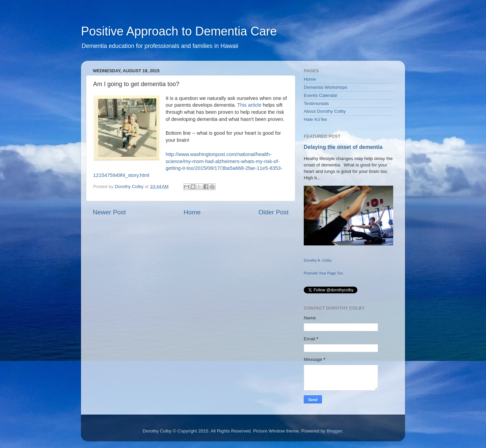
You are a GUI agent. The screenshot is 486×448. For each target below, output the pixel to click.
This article (249, 105)
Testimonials (316, 103)
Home (192, 212)
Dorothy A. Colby (318, 260)
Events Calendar (321, 95)
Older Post (274, 212)
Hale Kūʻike (315, 119)
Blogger (334, 431)
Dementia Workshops (326, 87)
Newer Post (109, 212)
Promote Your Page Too (323, 273)
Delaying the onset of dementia (343, 147)
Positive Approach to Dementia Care (179, 31)
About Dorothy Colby (325, 111)
